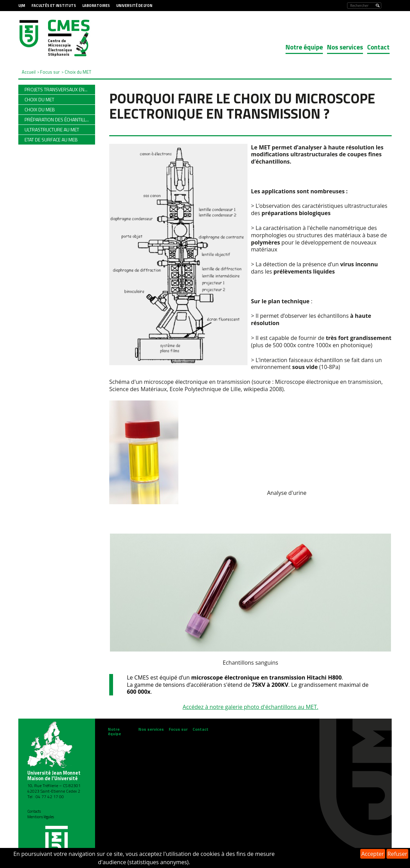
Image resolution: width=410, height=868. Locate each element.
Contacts (34, 811)
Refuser (397, 854)
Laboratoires (96, 6)
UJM (22, 6)
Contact (378, 47)
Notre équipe (304, 47)
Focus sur (178, 729)
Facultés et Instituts (54, 6)
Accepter (372, 854)
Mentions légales (41, 817)
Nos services (345, 47)
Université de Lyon (134, 6)
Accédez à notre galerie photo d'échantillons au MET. (250, 707)
